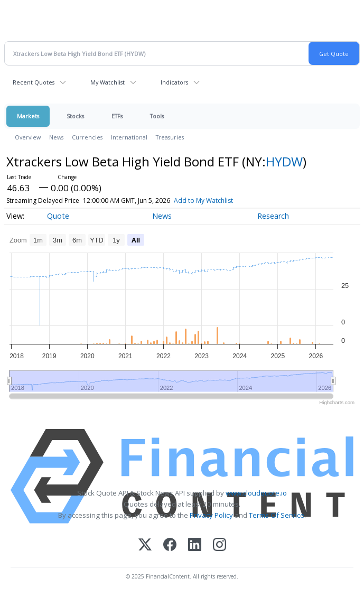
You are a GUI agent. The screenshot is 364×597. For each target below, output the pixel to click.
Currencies (87, 137)
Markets (28, 116)
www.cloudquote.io (256, 493)
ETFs (117, 116)
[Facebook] (170, 545)
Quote (58, 216)
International (129, 137)
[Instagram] (220, 545)
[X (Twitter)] (145, 545)
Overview (28, 137)
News (56, 137)
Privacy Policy (211, 515)
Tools (157, 116)
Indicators (174, 82)
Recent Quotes (34, 82)
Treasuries (170, 137)
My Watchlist (108, 82)
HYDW (284, 161)
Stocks (75, 116)
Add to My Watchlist (203, 200)
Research (273, 216)
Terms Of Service (277, 515)
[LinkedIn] (195, 545)
